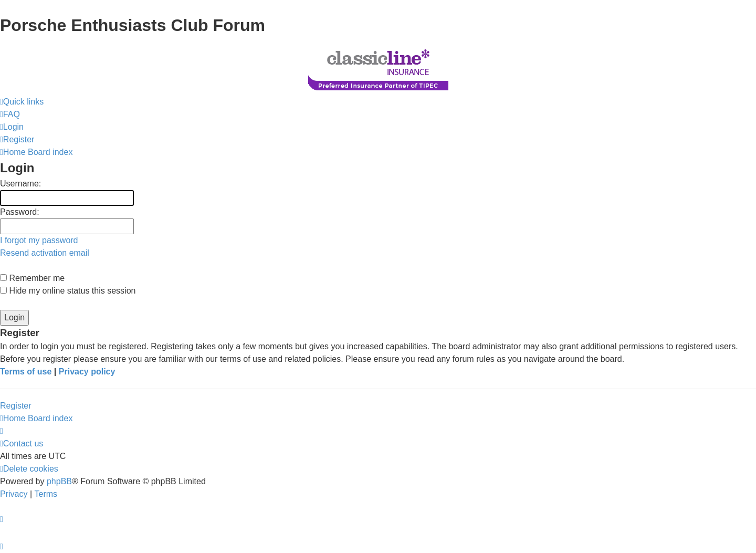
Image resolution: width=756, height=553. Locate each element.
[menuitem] (10, 114)
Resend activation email (45, 253)
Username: (20, 184)
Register (16, 406)
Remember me (32, 278)
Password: (20, 212)
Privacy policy (87, 372)
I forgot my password (39, 240)
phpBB (59, 481)
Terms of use (26, 372)
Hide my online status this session (68, 291)
